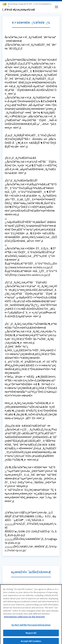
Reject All (31, 634)
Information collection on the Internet (24, 618)
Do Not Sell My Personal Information (31, 626)
